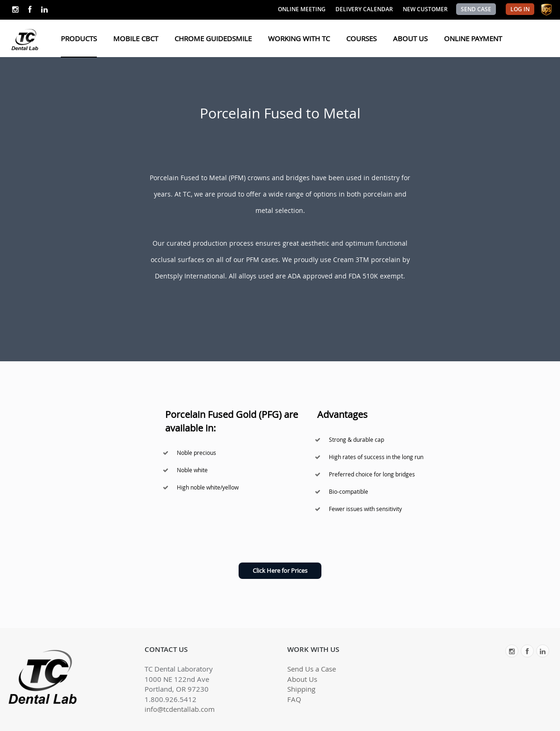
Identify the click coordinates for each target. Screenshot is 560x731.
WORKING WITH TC (299, 38)
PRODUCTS (79, 38)
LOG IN (520, 9)
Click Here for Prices (280, 570)
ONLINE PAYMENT (473, 38)
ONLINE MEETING (302, 9)
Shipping (301, 689)
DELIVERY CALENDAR (364, 9)
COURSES (361, 38)
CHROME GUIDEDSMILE (213, 38)
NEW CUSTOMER (425, 9)
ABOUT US (410, 38)
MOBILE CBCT (136, 38)
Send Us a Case (312, 669)
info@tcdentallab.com (180, 709)
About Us (302, 679)
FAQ (294, 699)
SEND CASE (476, 9)
